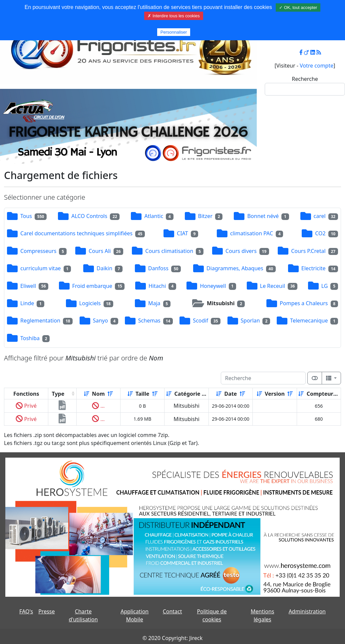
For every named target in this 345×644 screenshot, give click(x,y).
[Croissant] (87, 394)
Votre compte (317, 66)
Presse (46, 611)
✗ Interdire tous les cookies (173, 16)
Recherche (305, 79)
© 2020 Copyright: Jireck (172, 638)
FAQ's (26, 611)
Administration (307, 611)
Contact (172, 611)
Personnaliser (174, 32)
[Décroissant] (110, 394)
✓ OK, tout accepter (298, 7)
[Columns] (331, 378)
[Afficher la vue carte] (315, 378)
